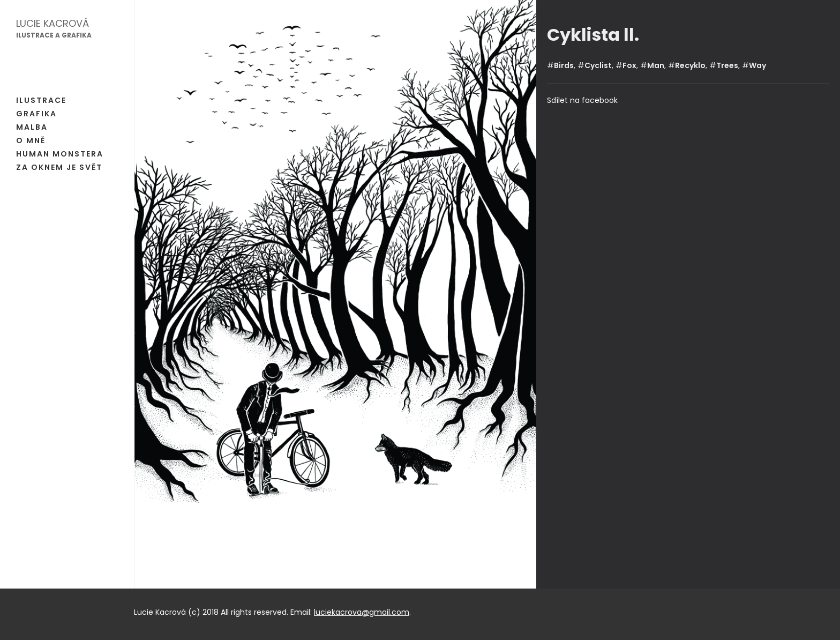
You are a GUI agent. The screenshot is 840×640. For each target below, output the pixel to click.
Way (757, 65)
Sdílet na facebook (582, 100)
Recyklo (690, 65)
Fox (629, 65)
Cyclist (598, 65)
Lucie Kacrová (52, 23)
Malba (32, 127)
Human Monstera (60, 154)
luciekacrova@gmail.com (362, 612)
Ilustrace (41, 100)
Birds (564, 65)
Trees (727, 65)
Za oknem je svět (59, 167)
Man (656, 65)
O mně (31, 140)
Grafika (36, 114)
